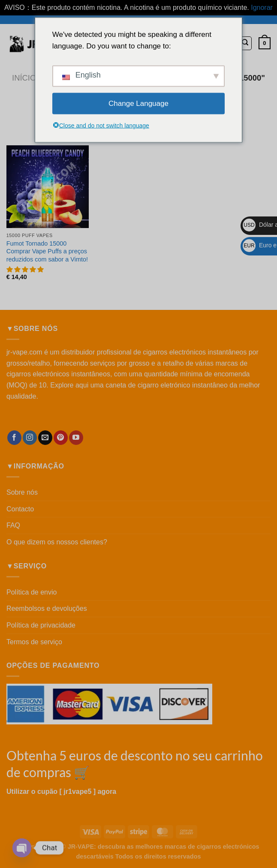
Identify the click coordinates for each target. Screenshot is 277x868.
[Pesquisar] (245, 43)
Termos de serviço (34, 642)
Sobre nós (22, 492)
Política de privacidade (41, 625)
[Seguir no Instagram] (30, 438)
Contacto (20, 509)
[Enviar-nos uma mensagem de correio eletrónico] (45, 438)
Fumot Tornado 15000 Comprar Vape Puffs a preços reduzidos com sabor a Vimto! (47, 251)
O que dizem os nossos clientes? (57, 542)
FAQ (13, 525)
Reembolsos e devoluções (47, 608)
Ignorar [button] (262, 8)
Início (24, 78)
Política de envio (32, 592)
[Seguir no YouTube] (76, 438)
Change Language (138, 104)
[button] (26, 270)
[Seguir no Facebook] (14, 438)
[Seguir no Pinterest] (61, 438)
